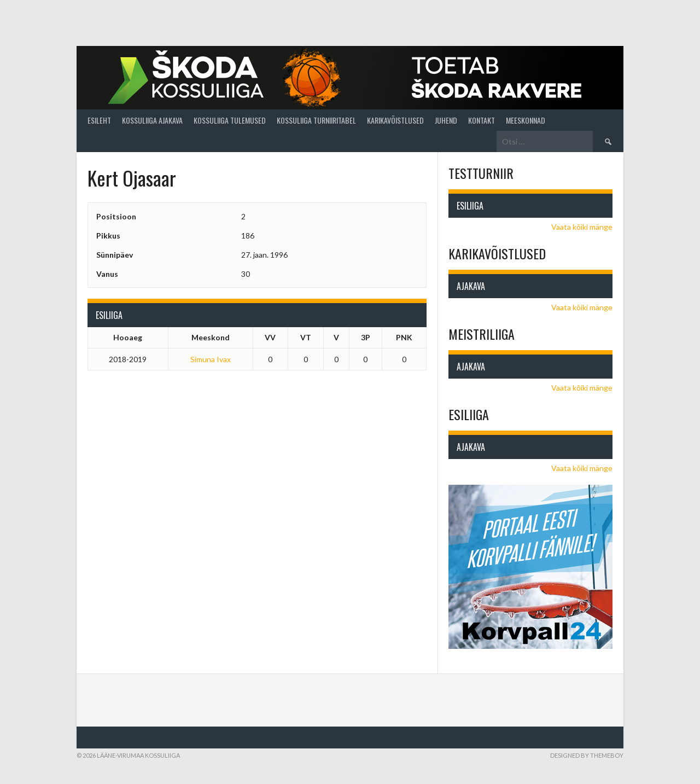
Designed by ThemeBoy (587, 755)
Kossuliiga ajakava (152, 120)
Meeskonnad (526, 120)
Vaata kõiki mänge (582, 227)
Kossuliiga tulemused (230, 120)
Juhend (446, 120)
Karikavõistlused (395, 120)
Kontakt (482, 120)
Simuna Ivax (211, 359)
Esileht (99, 120)
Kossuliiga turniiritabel (316, 120)
